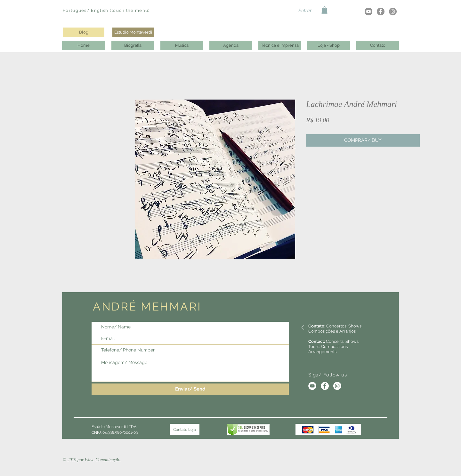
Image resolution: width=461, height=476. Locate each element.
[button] (324, 10)
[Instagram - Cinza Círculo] (393, 12)
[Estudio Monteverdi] (133, 32)
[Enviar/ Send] (190, 389)
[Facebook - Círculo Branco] (325, 386)
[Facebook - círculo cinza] (381, 12)
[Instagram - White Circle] (337, 386)
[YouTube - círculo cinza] (368, 12)
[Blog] (84, 32)
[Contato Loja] (185, 430)
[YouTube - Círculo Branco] (312, 386)
